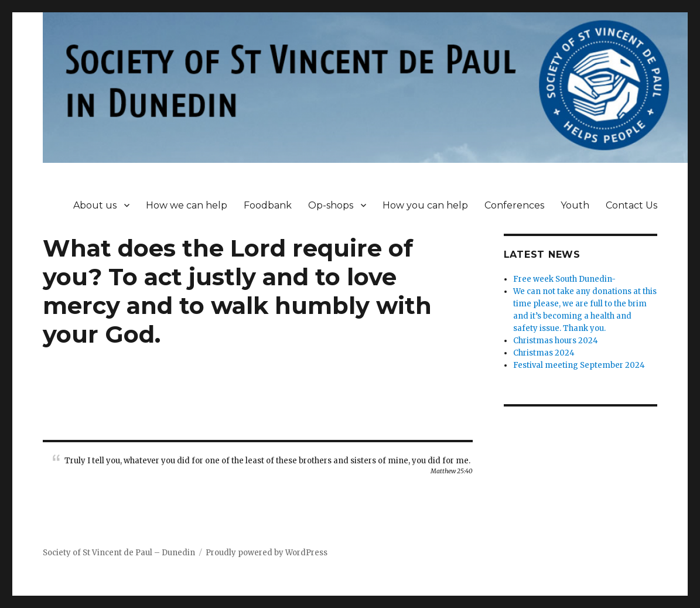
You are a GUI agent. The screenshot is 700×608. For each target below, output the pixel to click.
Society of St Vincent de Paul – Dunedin (119, 553)
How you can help (425, 205)
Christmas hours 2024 (556, 341)
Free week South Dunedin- (564, 279)
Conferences (514, 205)
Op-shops (331, 205)
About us (95, 205)
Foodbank (268, 205)
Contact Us (631, 205)
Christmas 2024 (544, 353)
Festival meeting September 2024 (579, 365)
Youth (575, 205)
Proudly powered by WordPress (267, 553)
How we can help (187, 205)
